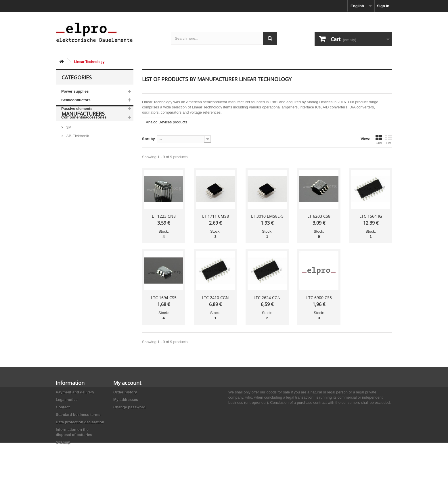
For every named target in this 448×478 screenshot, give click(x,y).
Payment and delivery (75, 392)
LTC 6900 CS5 (319, 298)
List (389, 139)
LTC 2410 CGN (215, 298)
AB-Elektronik (77, 159)
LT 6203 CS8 (319, 216)
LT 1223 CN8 (164, 216)
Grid (379, 139)
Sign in (383, 6)
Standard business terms (78, 415)
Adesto (72, 193)
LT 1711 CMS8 (216, 216)
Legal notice (67, 400)
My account (127, 383)
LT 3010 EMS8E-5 (267, 216)
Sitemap (63, 442)
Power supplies (75, 91)
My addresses (126, 400)
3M (68, 150)
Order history (125, 392)
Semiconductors (76, 100)
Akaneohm (75, 202)
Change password (129, 407)
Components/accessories (84, 117)
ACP (70, 184)
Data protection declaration (80, 422)
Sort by (149, 139)
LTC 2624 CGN (267, 298)
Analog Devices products (166, 122)
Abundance (75, 167)
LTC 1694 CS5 (164, 298)
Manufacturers (83, 139)
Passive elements (77, 109)
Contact (63, 407)
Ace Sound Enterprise (84, 176)
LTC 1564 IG (371, 216)
